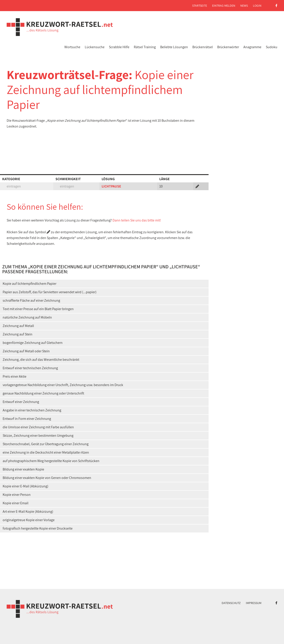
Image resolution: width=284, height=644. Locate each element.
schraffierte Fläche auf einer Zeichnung (31, 300)
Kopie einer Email (16, 503)
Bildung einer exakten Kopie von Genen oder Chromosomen (47, 478)
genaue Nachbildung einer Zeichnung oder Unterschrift (43, 393)
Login (257, 6)
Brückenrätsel (203, 47)
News (244, 6)
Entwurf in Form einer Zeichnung (27, 419)
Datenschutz (231, 603)
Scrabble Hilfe (119, 47)
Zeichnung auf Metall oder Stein (26, 351)
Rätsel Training (145, 47)
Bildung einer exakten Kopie (23, 469)
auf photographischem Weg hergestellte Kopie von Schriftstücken (51, 461)
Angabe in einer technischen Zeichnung (32, 410)
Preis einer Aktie (15, 376)
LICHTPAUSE (111, 186)
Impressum (254, 603)
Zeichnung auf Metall (18, 326)
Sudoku (272, 47)
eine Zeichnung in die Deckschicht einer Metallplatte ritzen (46, 452)
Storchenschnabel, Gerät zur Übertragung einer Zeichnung (46, 444)
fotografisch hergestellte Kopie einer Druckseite (38, 528)
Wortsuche (72, 47)
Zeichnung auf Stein (18, 334)
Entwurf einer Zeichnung (21, 402)
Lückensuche (95, 47)
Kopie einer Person (17, 495)
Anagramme (252, 47)
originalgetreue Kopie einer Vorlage (29, 520)
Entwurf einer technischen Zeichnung (30, 368)
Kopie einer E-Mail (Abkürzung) (26, 486)
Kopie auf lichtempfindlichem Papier (30, 284)
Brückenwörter (228, 47)
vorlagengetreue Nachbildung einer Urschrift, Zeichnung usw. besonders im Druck (63, 385)
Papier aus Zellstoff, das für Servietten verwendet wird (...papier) (50, 292)
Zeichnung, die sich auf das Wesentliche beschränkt (41, 360)
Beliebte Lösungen (174, 47)
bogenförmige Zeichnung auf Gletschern (33, 343)
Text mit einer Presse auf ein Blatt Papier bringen (38, 309)
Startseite (200, 6)
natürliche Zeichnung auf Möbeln (27, 317)
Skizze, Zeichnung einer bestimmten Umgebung (38, 436)
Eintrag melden (224, 6)
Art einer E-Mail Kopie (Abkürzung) (28, 511)
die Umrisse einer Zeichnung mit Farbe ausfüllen (38, 427)
